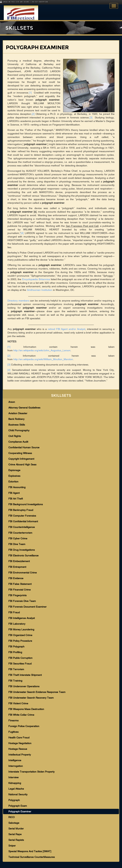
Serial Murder (16, 829)
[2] (33, 114)
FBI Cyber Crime (18, 538)
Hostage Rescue (18, 749)
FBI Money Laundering (21, 629)
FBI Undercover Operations (24, 686)
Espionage (14, 470)
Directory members (18, 301)
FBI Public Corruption (20, 658)
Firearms (13, 720)
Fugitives (13, 732)
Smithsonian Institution (40, 290)
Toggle (114, 6)
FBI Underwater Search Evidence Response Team (37, 692)
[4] (22, 233)
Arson (12, 402)
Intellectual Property (20, 755)
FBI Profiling (15, 652)
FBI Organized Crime (20, 635)
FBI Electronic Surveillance (23, 555)
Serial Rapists (16, 840)
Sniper (12, 846)
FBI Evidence (16, 578)
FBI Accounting (17, 487)
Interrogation (16, 766)
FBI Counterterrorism (20, 533)
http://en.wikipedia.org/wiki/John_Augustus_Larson (42, 350)
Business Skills (17, 425)
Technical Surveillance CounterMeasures (32, 857)
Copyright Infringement (21, 459)
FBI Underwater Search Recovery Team (31, 698)
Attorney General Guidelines (24, 408)
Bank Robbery (16, 419)
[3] (91, 117)
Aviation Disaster (18, 413)
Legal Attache (16, 789)
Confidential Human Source (24, 447)
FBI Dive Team (17, 544)
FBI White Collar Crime (21, 715)
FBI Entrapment (17, 567)
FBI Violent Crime (18, 703)
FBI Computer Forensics (22, 516)
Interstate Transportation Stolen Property (31, 772)
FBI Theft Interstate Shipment (25, 675)
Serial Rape (15, 834)
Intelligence (15, 760)
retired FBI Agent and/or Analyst (67, 329)
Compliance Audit (18, 442)
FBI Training (15, 681)
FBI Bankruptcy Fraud (21, 510)
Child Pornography (19, 430)
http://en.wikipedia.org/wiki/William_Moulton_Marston (43, 359)
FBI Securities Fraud (20, 664)
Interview (13, 777)
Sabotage (14, 823)
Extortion (13, 482)
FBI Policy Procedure (20, 641)
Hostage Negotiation (20, 743)
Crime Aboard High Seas (22, 464)
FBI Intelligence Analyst (22, 618)
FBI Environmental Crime (23, 573)
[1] (30, 93)
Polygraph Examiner (20, 811)
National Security (18, 794)
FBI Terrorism (16, 669)
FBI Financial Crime (20, 590)
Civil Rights (15, 436)
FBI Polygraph (16, 647)
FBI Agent (14, 493)
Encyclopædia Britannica (36, 279)
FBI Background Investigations (26, 504)
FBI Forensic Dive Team (22, 601)
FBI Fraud (14, 612)
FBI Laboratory (17, 624)
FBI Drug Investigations (22, 550)
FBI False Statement (20, 584)
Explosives (14, 476)
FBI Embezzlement (19, 561)
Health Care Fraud (19, 738)
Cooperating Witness (20, 453)
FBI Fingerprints (17, 595)
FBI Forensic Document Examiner (27, 607)
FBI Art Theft (16, 499)
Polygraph (14, 800)
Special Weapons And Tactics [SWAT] (30, 851)
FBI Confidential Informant (23, 521)
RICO (12, 817)
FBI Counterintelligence (22, 527)
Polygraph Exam (18, 806)
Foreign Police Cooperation (24, 726)
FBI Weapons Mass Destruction (26, 709)
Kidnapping (15, 783)
